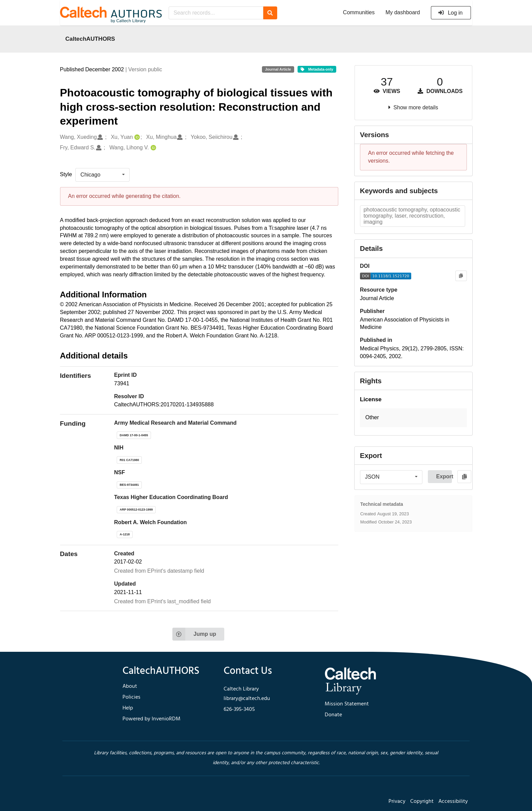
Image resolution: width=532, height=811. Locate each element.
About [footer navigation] (130, 686)
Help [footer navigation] (128, 708)
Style (66, 174)
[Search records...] (216, 13)
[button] (413, 418)
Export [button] (444, 476)
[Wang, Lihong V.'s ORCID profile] (153, 148)
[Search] (270, 13)
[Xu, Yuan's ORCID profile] (136, 137)
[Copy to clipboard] (461, 276)
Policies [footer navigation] (131, 697)
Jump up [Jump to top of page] (194, 634)
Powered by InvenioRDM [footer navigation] (151, 719)
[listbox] (102, 175)
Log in (450, 13)
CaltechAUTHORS (90, 39)
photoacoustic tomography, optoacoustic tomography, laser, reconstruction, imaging (412, 216)
